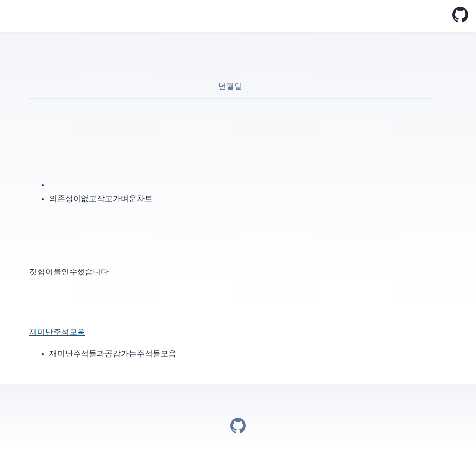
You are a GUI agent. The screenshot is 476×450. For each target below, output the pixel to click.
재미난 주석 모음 (57, 332)
